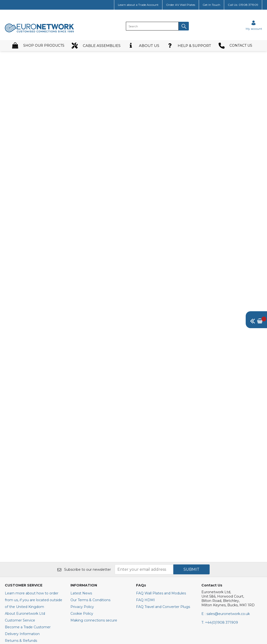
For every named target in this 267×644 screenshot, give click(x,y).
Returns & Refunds (21, 551)
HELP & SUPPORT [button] (189, 46)
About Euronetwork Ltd (25, 524)
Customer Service (20, 531)
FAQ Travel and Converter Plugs (163, 517)
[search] (152, 26)
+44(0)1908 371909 (220, 533)
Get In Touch (211, 5)
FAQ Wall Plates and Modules (161, 504)
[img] (256, 320)
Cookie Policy (82, 524)
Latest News (81, 504)
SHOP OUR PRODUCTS (38, 46)
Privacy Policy (82, 517)
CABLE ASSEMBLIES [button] (96, 46)
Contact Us (14, 558)
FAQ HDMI (145, 511)
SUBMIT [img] (191, 480)
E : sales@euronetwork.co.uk (226, 524)
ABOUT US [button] (144, 46)
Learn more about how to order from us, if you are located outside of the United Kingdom (34, 511)
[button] (184, 26)
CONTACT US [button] (236, 46)
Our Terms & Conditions (90, 511)
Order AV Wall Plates (181, 5)
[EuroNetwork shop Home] (39, 32)
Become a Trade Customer (28, 538)
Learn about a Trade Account (138, 5)
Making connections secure (94, 531)
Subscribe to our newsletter (84, 480)
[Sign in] (254, 25)
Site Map (12, 565)
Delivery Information (22, 544)
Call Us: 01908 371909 (243, 5)
